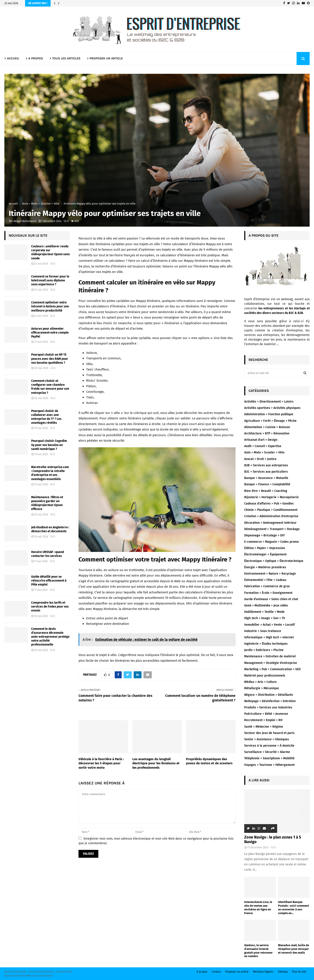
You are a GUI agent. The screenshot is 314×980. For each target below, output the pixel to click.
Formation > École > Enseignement (268, 593)
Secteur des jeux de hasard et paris (269, 733)
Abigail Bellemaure (25, 221)
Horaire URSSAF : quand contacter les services (48, 554)
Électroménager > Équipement (265, 554)
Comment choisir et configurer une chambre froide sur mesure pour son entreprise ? (50, 387)
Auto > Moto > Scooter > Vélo (264, 452)
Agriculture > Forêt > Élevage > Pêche (270, 421)
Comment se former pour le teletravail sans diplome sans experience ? (50, 280)
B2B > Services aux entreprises (266, 465)
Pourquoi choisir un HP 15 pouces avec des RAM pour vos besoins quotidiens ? (50, 359)
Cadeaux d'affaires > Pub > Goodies (269, 504)
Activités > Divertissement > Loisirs (269, 402)
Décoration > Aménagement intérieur (270, 523)
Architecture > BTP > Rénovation (267, 433)
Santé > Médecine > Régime (264, 727)
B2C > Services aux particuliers (266, 472)
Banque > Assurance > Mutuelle (266, 478)
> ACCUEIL (12, 58)
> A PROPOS (34, 58)
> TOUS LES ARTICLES (65, 58)
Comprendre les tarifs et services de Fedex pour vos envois (50, 607)
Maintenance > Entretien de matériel (270, 656)
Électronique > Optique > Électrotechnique (274, 561)
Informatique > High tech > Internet (269, 637)
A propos (202, 972)
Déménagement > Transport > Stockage (272, 529)
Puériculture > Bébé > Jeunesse (266, 714)
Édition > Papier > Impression (265, 548)
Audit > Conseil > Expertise (263, 446)
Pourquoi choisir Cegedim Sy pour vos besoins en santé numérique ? (49, 445)
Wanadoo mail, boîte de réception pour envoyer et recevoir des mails (294, 949)
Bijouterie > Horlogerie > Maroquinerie (271, 497)
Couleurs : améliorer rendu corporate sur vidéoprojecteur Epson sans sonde (50, 252)
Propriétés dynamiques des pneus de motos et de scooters (209, 761)
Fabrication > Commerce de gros (267, 586)
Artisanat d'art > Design (261, 440)
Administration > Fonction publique (269, 414)
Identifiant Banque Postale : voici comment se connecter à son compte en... (294, 907)
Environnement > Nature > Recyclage (270, 574)
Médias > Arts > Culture (260, 682)
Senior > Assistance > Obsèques (267, 739)
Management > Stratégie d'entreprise (271, 663)
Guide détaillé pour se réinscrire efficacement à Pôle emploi (49, 581)
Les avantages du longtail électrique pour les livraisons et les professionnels (156, 763)
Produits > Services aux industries (268, 707)
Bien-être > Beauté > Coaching (266, 491)
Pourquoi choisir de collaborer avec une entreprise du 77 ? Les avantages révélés (46, 417)
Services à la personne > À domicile (269, 746)
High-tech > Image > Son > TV (265, 618)
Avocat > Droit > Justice (260, 459)
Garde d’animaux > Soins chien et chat (271, 599)
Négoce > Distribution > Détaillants (269, 695)
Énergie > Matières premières (265, 567)
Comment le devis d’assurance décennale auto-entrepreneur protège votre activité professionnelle (50, 637)
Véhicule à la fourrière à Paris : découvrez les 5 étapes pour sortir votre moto (101, 763)
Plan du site (299, 972)
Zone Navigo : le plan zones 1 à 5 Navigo (273, 840)
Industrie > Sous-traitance (263, 631)
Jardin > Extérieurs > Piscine (264, 650)
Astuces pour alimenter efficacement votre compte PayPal (50, 333)
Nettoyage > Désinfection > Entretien (270, 701)
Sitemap (283, 972)
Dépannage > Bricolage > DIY (265, 535)
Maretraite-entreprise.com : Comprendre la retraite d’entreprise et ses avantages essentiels (50, 473)
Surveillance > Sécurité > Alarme (267, 752)
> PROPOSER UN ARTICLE (105, 58)
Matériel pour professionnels (265, 676)
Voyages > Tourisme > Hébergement (269, 765)
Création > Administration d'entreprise (271, 516)
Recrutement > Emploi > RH (263, 720)
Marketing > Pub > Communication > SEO (272, 669)
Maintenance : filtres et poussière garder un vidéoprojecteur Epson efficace (47, 503)
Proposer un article (237, 972)
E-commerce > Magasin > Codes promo (271, 542)
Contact (216, 972)
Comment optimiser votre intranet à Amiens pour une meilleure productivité (50, 306)
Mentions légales (263, 972)
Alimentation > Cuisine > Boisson (267, 427)
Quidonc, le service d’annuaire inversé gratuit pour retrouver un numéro (258, 951)
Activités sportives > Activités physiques (272, 408)
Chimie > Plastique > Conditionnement (271, 510)
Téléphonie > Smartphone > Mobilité (269, 758)
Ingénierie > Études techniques (266, 644)
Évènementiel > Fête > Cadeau (265, 580)
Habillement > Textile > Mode (264, 612)
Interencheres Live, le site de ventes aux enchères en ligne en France (258, 907)
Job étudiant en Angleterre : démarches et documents (50, 529)
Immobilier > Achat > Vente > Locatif (270, 625)
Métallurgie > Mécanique (262, 688)
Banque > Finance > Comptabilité (267, 484)
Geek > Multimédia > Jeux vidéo (266, 605)
